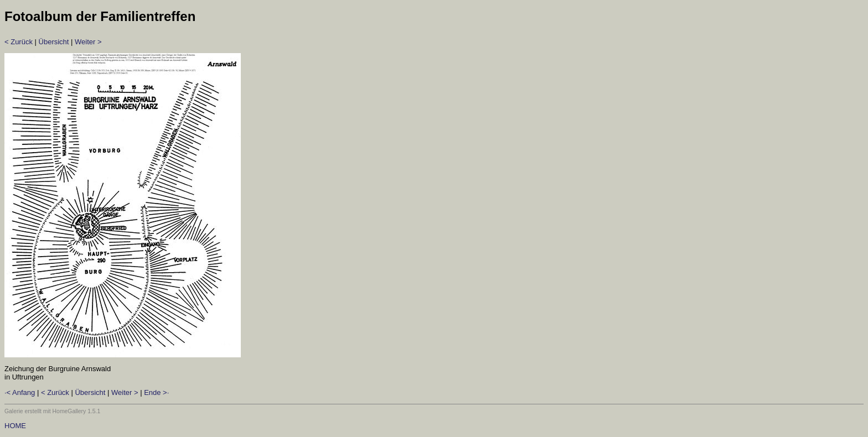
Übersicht (54, 42)
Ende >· (156, 392)
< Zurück (19, 42)
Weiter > (88, 42)
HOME (15, 426)
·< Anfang (20, 392)
